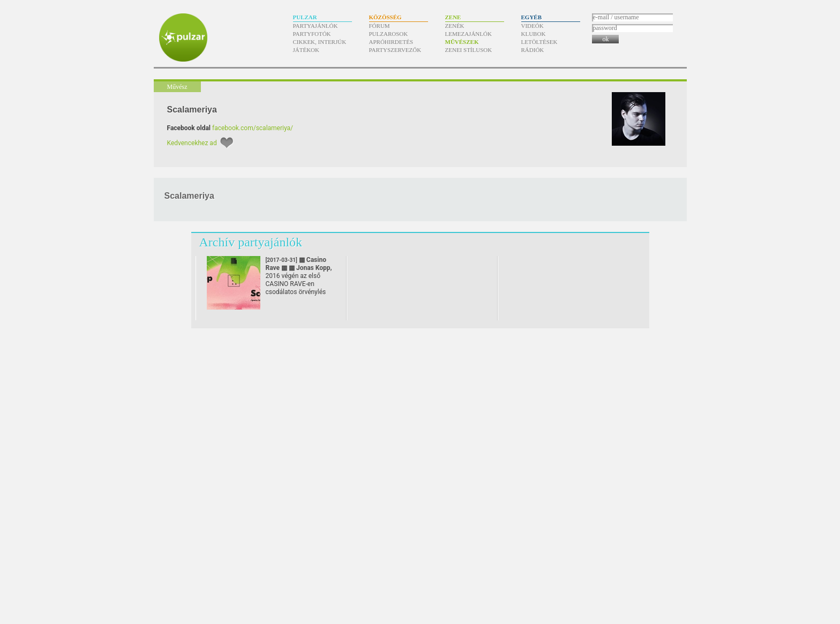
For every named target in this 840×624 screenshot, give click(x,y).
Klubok (534, 34)
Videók (532, 26)
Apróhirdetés (391, 42)
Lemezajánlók (468, 34)
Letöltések (539, 42)
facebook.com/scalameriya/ (253, 128)
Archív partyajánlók (251, 242)
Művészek (462, 42)
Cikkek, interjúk (320, 42)
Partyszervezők (395, 50)
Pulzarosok (389, 34)
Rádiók (533, 50)
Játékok (306, 50)
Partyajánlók (316, 26)
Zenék (455, 26)
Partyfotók (312, 34)
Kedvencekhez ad (192, 143)
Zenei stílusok (469, 50)
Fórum (380, 26)
